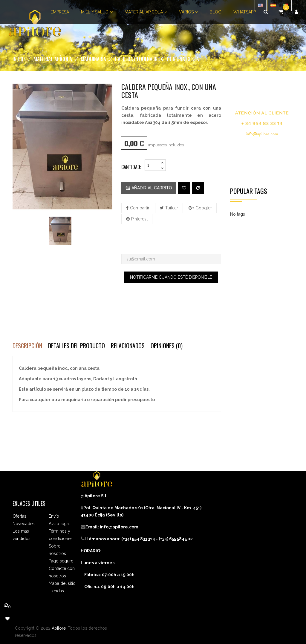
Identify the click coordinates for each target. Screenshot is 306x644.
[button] (296, 12)
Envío (54, 516)
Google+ (204, 208)
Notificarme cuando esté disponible (171, 277)
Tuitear (172, 208)
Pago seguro (61, 561)
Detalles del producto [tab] (76, 346)
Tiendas (56, 591)
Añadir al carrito (149, 188)
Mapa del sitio (62, 583)
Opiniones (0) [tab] (167, 346)
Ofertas (19, 516)
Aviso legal (59, 524)
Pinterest (139, 219)
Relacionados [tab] (128, 346)
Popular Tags (249, 191)
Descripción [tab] (27, 346)
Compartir (140, 208)
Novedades (24, 524)
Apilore (59, 628)
